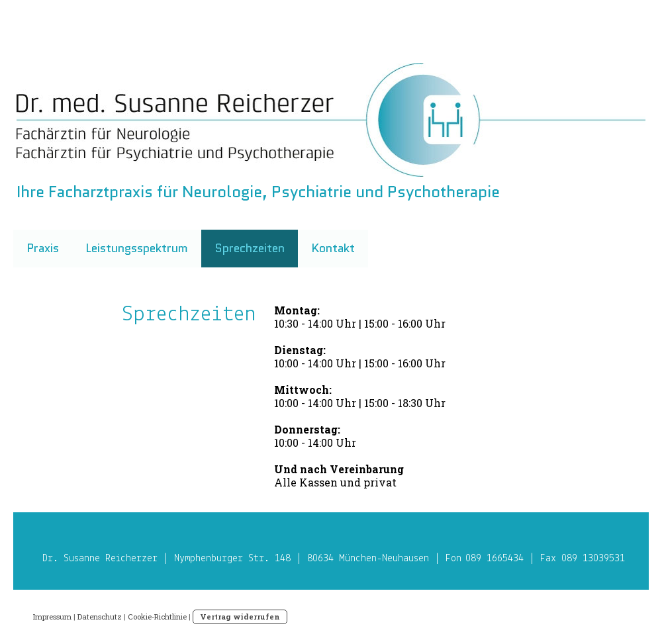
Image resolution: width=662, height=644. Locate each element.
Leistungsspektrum (137, 248)
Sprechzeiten (250, 248)
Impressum (52, 617)
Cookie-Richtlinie (157, 617)
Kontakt (333, 248)
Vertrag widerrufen (240, 617)
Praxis (43, 248)
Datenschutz (100, 617)
